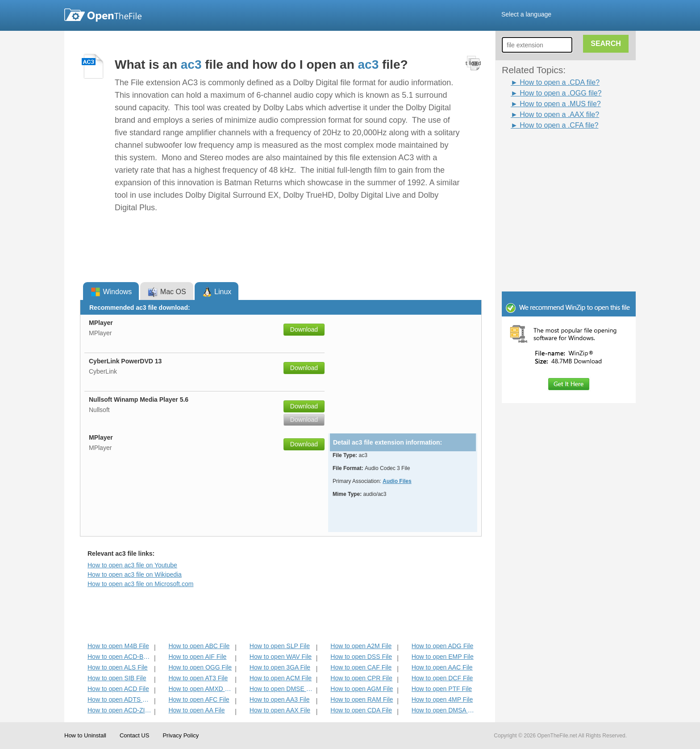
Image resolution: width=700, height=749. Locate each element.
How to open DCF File (442, 678)
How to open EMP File (443, 657)
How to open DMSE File (282, 689)
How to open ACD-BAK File (120, 657)
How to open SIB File (117, 678)
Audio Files (397, 481)
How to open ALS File (118, 667)
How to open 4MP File (442, 699)
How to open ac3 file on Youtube (132, 565)
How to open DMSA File (444, 710)
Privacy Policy (181, 735)
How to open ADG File (443, 646)
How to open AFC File (199, 699)
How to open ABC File (199, 646)
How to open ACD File (118, 689)
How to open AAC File (442, 667)
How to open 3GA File (280, 667)
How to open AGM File (362, 689)
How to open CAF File (361, 667)
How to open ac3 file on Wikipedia (135, 574)
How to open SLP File (280, 646)
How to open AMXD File (201, 689)
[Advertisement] (555, 151)
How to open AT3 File (198, 678)
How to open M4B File (118, 646)
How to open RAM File (362, 699)
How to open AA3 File (280, 699)
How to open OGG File (200, 667)
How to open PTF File (442, 689)
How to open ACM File (281, 678)
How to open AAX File (280, 710)
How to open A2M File (361, 646)
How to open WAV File (281, 657)
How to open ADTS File (120, 699)
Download (304, 329)
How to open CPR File (361, 678)
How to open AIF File (197, 657)
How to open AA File (196, 710)
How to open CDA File (361, 710)
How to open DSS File (361, 657)
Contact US (134, 735)
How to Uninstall (85, 735)
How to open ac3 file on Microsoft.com (140, 584)
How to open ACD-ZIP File (120, 710)
